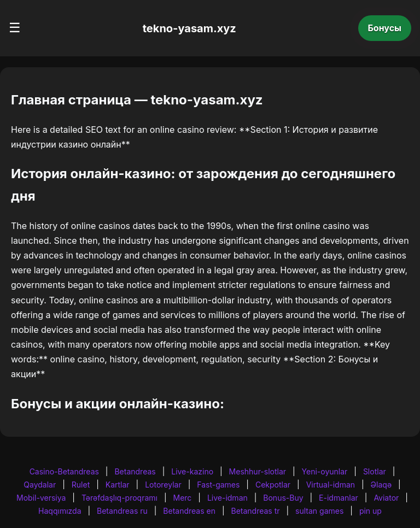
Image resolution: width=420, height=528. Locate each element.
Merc (183, 498)
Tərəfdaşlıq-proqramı (119, 498)
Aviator (386, 498)
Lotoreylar (163, 485)
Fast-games (218, 485)
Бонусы (385, 28)
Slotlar (375, 471)
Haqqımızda (60, 511)
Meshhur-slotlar (258, 471)
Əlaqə (381, 485)
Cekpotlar (273, 485)
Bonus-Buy (283, 498)
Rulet (81, 485)
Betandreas (135, 471)
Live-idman (227, 498)
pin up (371, 511)
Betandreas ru (122, 511)
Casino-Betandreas (64, 471)
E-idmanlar (339, 498)
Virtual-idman (331, 485)
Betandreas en (189, 511)
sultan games (319, 511)
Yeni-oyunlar (325, 471)
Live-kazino (192, 471)
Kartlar (118, 485)
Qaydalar (40, 485)
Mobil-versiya (41, 498)
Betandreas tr (256, 511)
